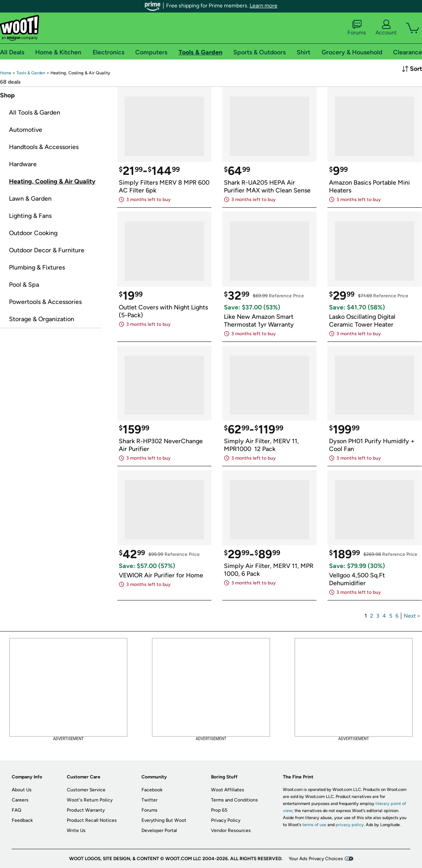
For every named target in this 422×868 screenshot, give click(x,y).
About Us (22, 790)
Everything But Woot (164, 820)
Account (386, 28)
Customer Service (86, 790)
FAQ (16, 810)
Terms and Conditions (234, 800)
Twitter (149, 800)
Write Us (76, 830)
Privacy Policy (226, 820)
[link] (6, 73)
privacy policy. (350, 825)
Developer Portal (159, 830)
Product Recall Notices (92, 820)
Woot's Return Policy (90, 800)
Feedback (22, 820)
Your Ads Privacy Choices (316, 859)
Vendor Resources (231, 830)
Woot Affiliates (228, 790)
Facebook (152, 790)
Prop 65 (219, 810)
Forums (357, 28)
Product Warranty (86, 810)
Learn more (264, 6)
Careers (20, 800)
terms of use (314, 825)
